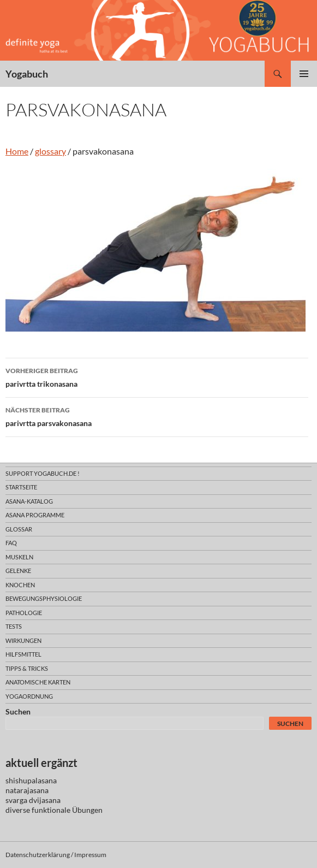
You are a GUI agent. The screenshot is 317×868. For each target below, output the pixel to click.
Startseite (21, 487)
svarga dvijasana (33, 800)
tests (14, 626)
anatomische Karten (38, 682)
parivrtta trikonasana (157, 376)
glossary (50, 151)
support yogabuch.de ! (43, 473)
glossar (19, 529)
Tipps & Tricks (27, 668)
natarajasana (27, 790)
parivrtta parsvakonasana (157, 416)
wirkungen (23, 640)
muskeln (19, 557)
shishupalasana (31, 780)
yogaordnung (29, 696)
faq (11, 543)
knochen (20, 585)
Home (17, 151)
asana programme (35, 515)
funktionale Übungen (67, 810)
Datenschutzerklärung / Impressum (56, 855)
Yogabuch (27, 74)
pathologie (24, 613)
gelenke (18, 571)
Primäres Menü (304, 74)
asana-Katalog (29, 501)
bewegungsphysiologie (44, 598)
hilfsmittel (23, 654)
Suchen (18, 711)
